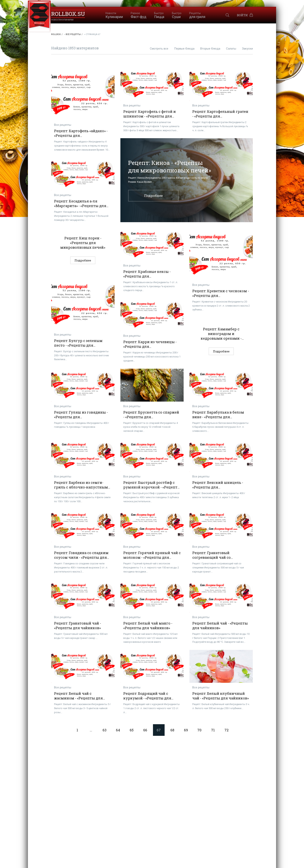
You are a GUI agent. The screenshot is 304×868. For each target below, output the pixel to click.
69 (186, 730)
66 (145, 730)
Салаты (231, 49)
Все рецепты (73, 34)
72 (227, 730)
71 (213, 730)
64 (118, 730)
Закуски (247, 49)
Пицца (159, 15)
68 (172, 730)
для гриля (197, 15)
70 (199, 730)
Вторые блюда (210, 49)
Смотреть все (159, 49)
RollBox (56, 34)
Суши (177, 15)
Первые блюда (184, 49)
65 (132, 730)
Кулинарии (114, 15)
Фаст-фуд (139, 15)
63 (104, 730)
